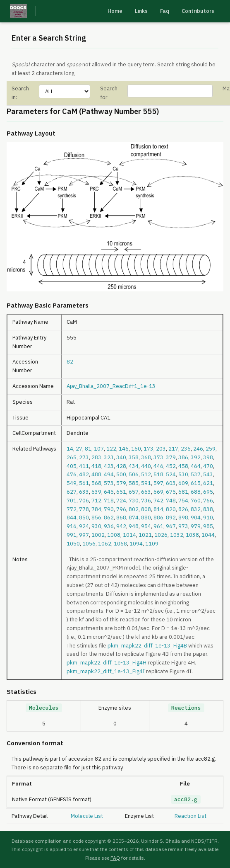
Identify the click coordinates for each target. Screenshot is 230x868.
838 (208, 509)
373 (158, 457)
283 (96, 457)
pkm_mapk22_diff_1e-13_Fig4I (106, 671)
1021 (145, 535)
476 (72, 474)
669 (158, 492)
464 (196, 466)
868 (121, 518)
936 (109, 526)
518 (158, 474)
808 (146, 509)
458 (183, 466)
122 (111, 449)
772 (72, 509)
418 (96, 466)
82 (70, 362)
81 (88, 449)
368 (146, 457)
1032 (177, 535)
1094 (136, 544)
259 (211, 449)
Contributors (198, 11)
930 (96, 526)
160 (136, 449)
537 (196, 474)
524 (171, 474)
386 (183, 457)
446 (158, 466)
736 (146, 501)
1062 (105, 544)
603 (171, 483)
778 (84, 509)
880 (146, 518)
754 (183, 501)
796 (121, 509)
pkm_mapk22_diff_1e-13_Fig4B (147, 646)
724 (121, 501)
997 (84, 535)
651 (121, 492)
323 (109, 457)
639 (96, 492)
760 (196, 501)
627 (72, 492)
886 (158, 518)
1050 (73, 544)
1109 (152, 544)
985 (208, 526)
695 (208, 492)
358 (134, 457)
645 (109, 492)
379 (171, 457)
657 (134, 492)
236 (186, 449)
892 (171, 518)
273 (84, 457)
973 (183, 526)
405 (72, 466)
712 (96, 501)
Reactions (186, 708)
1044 (208, 535)
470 (208, 466)
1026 (161, 535)
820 (171, 509)
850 (84, 518)
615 (196, 483)
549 (72, 483)
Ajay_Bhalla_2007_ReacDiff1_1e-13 (111, 386)
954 (146, 526)
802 (134, 509)
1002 (98, 535)
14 (70, 449)
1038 (192, 535)
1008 (114, 535)
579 (121, 483)
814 (158, 509)
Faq (165, 11)
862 (109, 518)
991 (72, 535)
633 (84, 492)
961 (158, 526)
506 (134, 474)
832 (196, 509)
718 (109, 501)
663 (146, 492)
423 (109, 466)
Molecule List (87, 816)
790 (109, 509)
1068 (120, 544)
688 (196, 492)
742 (158, 501)
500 (121, 474)
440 (146, 466)
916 (72, 526)
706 (84, 501)
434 (134, 466)
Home (115, 11)
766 (208, 501)
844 (72, 518)
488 (96, 474)
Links (141, 11)
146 (124, 449)
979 (196, 526)
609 (183, 483)
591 (146, 483)
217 (173, 449)
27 (79, 449)
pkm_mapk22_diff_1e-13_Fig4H (107, 663)
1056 (89, 544)
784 (96, 509)
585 (134, 483)
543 (208, 474)
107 (99, 449)
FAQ (115, 858)
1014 (129, 535)
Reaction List (190, 816)
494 (109, 474)
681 (183, 492)
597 (158, 483)
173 (149, 449)
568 (96, 483)
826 (183, 509)
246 (198, 449)
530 (183, 474)
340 (121, 457)
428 (121, 466)
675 (171, 492)
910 (208, 518)
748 (171, 501)
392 (196, 457)
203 (161, 449)
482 (84, 474)
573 (109, 483)
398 (208, 457)
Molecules (44, 708)
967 (171, 526)
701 (72, 501)
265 (72, 457)
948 (134, 526)
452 (171, 466)
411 (84, 466)
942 (121, 526)
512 (146, 474)
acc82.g (186, 799)
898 (183, 518)
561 (84, 483)
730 (134, 501)
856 (96, 518)
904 (196, 518)
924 (84, 526)
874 (134, 518)
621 (208, 483)
